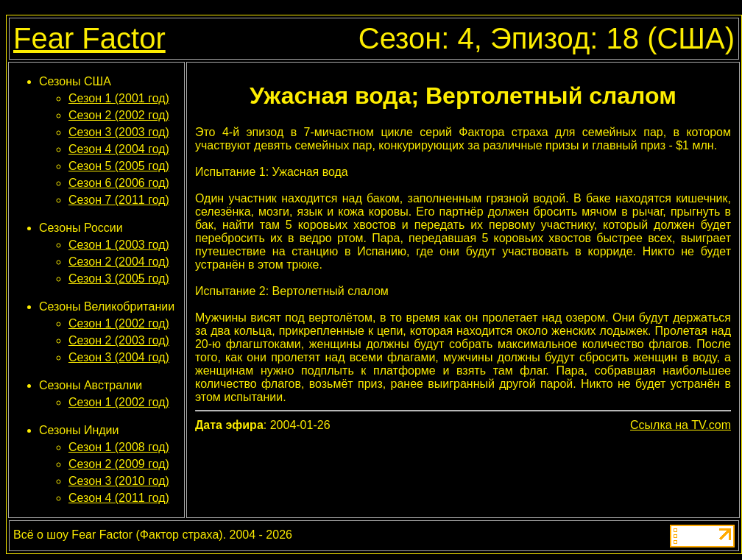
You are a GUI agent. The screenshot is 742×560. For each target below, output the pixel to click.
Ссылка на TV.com (681, 425)
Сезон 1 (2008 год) (119, 447)
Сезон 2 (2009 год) (119, 464)
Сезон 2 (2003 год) (119, 340)
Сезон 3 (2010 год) (119, 481)
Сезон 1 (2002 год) (119, 323)
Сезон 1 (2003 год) (119, 245)
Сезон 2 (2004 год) (119, 262)
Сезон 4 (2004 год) (119, 149)
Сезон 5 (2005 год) (119, 166)
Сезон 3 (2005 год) (119, 279)
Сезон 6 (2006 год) (119, 183)
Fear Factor (89, 38)
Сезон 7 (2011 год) (119, 200)
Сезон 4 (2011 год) (119, 498)
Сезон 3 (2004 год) (119, 357)
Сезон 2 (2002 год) (119, 115)
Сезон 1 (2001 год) (119, 98)
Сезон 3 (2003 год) (119, 132)
